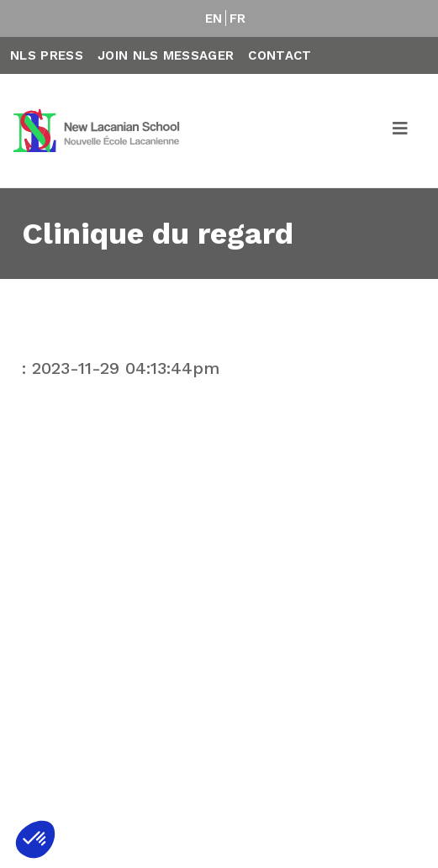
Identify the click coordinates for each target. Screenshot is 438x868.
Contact (280, 55)
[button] (35, 839)
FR (238, 18)
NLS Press (47, 55)
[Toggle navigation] (401, 131)
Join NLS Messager (166, 55)
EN (214, 18)
